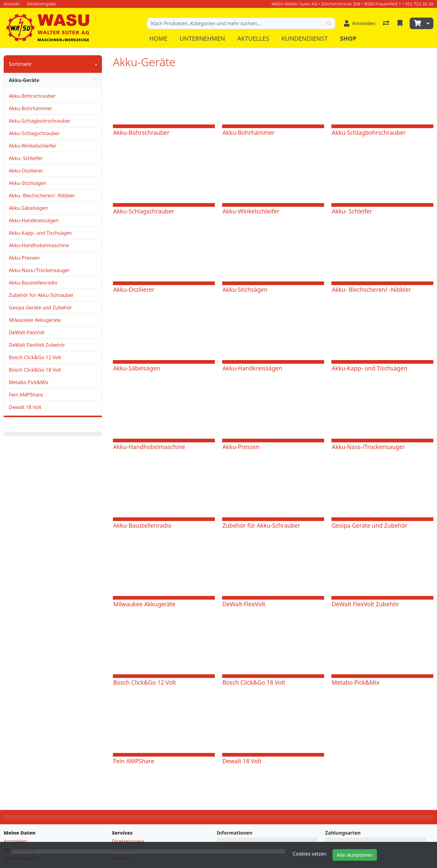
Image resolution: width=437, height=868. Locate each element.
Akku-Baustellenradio (33, 283)
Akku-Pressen (24, 258)
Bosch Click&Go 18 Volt (35, 370)
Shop (348, 38)
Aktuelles (253, 38)
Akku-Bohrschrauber (32, 96)
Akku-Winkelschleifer (33, 146)
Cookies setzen (310, 854)
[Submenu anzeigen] (96, 64)
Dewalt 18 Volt (25, 407)
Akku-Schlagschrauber (34, 133)
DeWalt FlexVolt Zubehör (37, 345)
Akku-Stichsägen (28, 183)
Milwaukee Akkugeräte (35, 320)
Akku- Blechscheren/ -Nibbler (42, 196)
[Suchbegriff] (235, 23)
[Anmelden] (360, 23)
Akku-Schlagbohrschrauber (40, 121)
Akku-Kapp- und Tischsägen (40, 233)
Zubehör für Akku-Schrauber (41, 295)
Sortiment (20, 64)
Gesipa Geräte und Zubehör (40, 308)
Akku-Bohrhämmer (30, 108)
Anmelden (15, 841)
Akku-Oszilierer (26, 171)
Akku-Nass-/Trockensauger (39, 270)
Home (158, 38)
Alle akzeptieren (355, 855)
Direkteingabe (128, 841)
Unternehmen (202, 38)
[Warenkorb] (417, 23)
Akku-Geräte (53, 80)
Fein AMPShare (26, 395)
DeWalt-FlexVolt (27, 332)
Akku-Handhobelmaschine (39, 245)
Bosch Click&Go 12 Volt (35, 357)
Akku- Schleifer (26, 158)
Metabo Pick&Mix (29, 382)
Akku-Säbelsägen (28, 208)
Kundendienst (305, 38)
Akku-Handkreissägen (34, 220)
